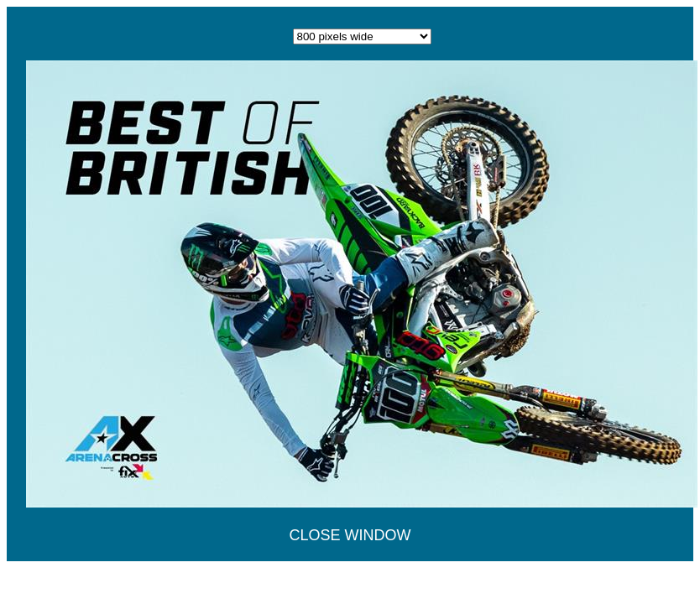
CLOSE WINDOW (350, 535)
